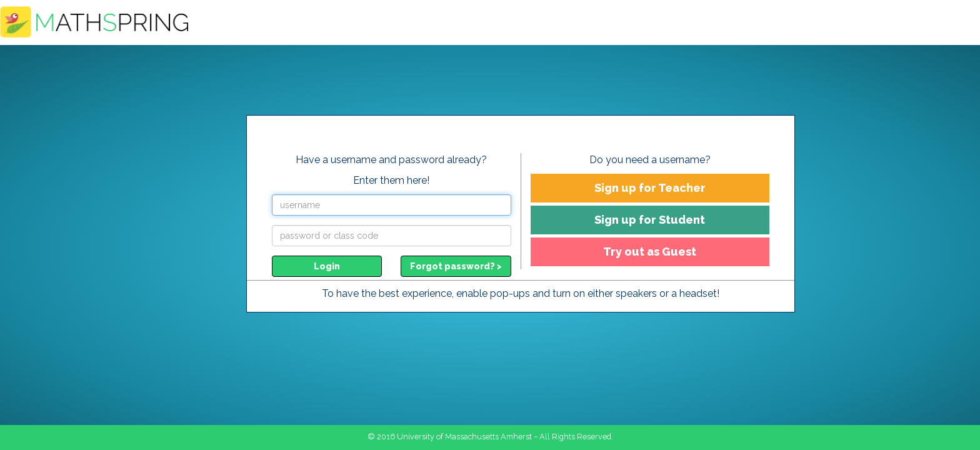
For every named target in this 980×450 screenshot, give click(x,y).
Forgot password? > (456, 266)
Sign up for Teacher (650, 188)
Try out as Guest (650, 252)
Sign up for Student (650, 220)
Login (327, 266)
